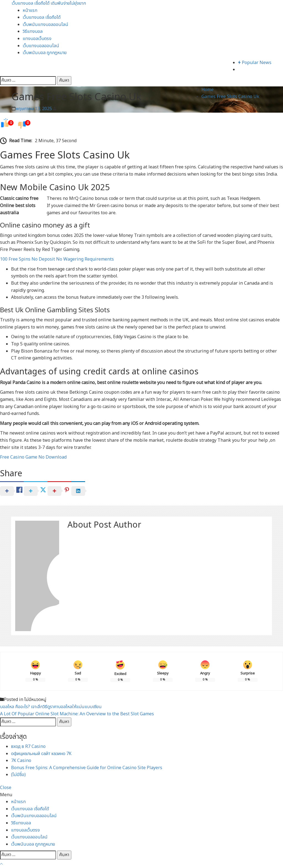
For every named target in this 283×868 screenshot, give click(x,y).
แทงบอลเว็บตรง (37, 39)
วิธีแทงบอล (33, 31)
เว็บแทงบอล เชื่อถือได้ (42, 17)
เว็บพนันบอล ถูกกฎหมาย (45, 53)
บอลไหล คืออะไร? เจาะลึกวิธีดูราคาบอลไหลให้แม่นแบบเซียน (51, 707)
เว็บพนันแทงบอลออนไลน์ (45, 25)
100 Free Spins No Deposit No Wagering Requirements (57, 259)
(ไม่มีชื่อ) (18, 775)
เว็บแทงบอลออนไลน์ (41, 46)
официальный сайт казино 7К (41, 754)
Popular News (255, 63)
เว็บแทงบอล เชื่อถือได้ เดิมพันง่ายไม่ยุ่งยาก (49, 3)
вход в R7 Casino (28, 747)
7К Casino (21, 761)
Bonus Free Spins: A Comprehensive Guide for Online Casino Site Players (87, 768)
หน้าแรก (30, 10)
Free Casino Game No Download (33, 457)
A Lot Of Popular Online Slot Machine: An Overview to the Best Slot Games (77, 714)
